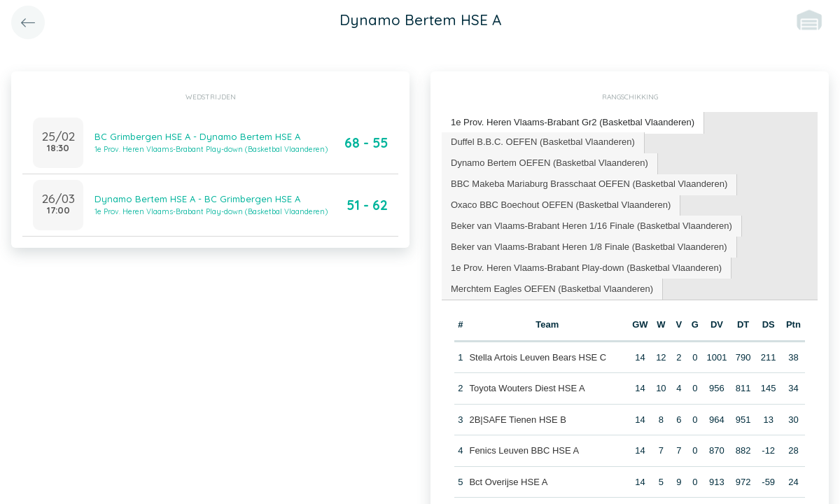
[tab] (573, 123)
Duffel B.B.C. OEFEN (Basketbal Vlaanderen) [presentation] (543, 142)
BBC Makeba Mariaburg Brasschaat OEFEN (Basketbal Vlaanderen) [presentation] (589, 184)
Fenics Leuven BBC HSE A (524, 450)
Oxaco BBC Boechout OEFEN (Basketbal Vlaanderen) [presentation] (561, 205)
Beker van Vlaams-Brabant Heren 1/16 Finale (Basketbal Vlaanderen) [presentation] (591, 226)
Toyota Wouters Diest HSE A (527, 388)
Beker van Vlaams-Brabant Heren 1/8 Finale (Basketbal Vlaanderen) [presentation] (589, 247)
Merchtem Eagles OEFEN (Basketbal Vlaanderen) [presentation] (552, 289)
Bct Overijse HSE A (508, 482)
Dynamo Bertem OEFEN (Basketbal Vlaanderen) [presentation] (549, 163)
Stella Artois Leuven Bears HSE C (538, 357)
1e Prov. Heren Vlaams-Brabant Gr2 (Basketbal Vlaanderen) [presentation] (573, 122)
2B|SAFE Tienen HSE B (518, 420)
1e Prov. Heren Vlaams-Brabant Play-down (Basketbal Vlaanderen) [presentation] (586, 268)
